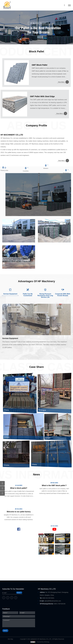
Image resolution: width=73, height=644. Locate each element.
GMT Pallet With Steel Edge (14, 96)
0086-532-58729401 (48, 598)
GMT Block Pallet (39, 65)
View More (61, 82)
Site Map (10, 639)
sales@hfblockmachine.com (53, 601)
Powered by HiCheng (43, 642)
